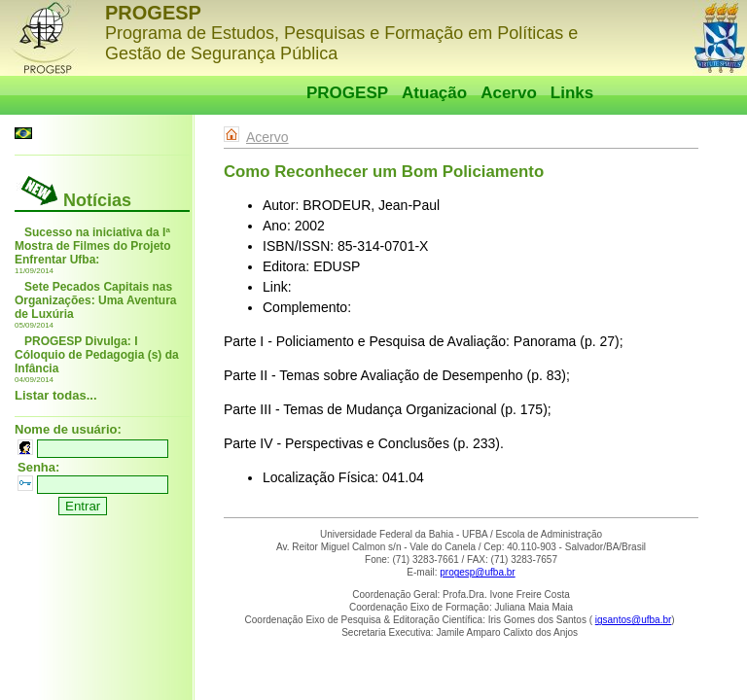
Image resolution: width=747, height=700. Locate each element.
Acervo (509, 93)
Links (572, 93)
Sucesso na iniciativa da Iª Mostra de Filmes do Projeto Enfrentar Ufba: (93, 246)
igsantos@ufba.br (634, 620)
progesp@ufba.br (477, 572)
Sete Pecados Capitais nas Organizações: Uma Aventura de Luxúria (96, 300)
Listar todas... (56, 395)
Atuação (434, 93)
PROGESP (347, 93)
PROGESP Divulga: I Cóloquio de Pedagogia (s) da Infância (97, 355)
